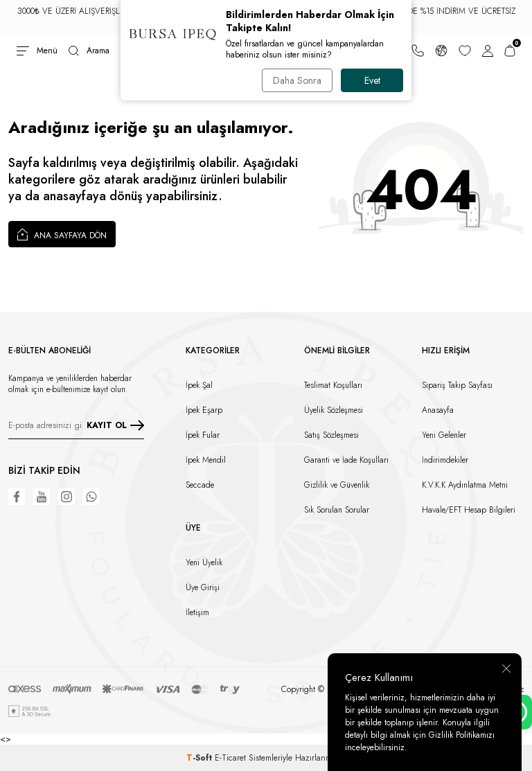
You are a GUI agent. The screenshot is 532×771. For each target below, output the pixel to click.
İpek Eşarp (204, 410)
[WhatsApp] (91, 497)
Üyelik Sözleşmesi (334, 410)
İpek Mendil (206, 460)
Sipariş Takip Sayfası (457, 385)
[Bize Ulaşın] (418, 51)
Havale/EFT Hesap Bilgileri (469, 510)
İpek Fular (203, 435)
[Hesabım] (488, 51)
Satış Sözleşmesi (331, 435)
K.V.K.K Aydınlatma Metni (465, 485)
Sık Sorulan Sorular (337, 510)
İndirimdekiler (445, 460)
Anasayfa (438, 410)
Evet (372, 80)
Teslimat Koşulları (333, 385)
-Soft (201, 758)
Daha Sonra (297, 80)
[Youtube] (42, 497)
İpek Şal (199, 385)
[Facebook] (17, 497)
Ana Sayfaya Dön (62, 234)
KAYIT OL (115, 425)
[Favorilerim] (465, 51)
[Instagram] (66, 497)
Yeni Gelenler (444, 435)
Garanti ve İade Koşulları (346, 460)
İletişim (197, 612)
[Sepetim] (510, 51)
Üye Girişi (203, 587)
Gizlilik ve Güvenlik (337, 485)
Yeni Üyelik (204, 562)
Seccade (200, 485)
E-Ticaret (230, 758)
